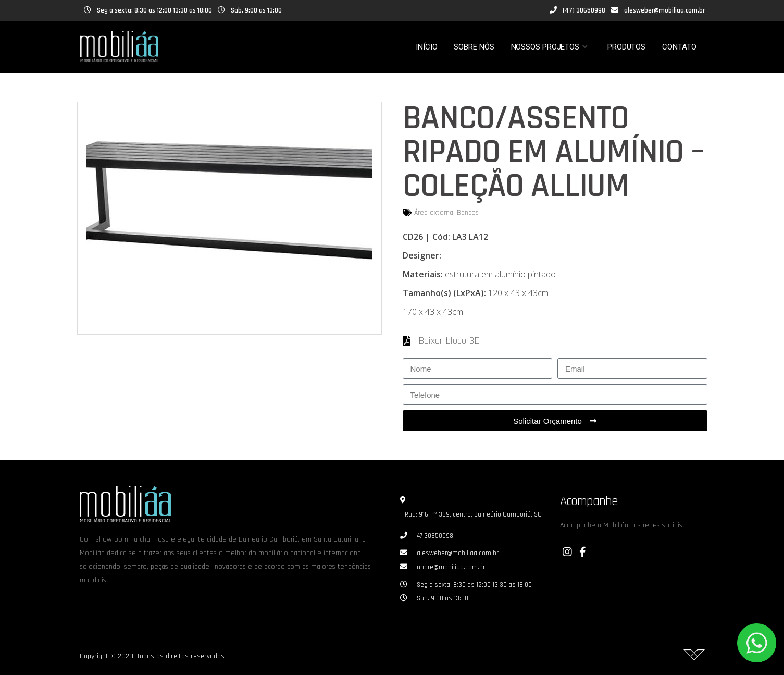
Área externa (434, 213)
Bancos (468, 213)
